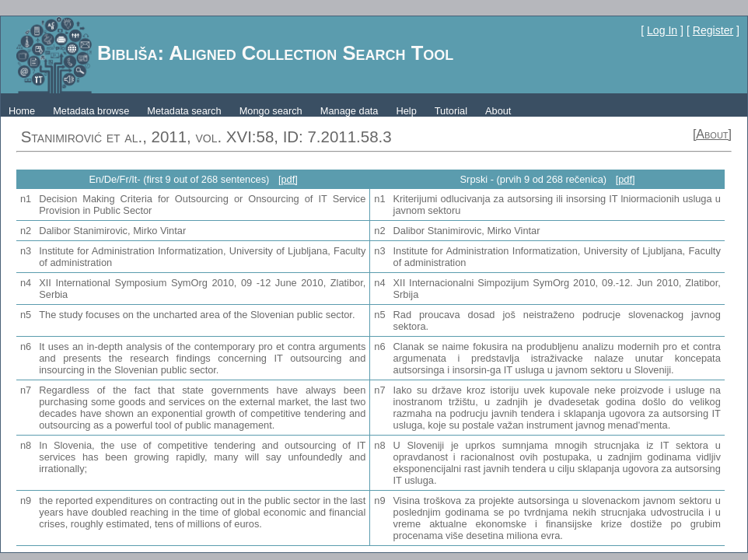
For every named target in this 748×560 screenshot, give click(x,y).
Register (713, 30)
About (498, 111)
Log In (662, 30)
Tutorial (451, 111)
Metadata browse (91, 111)
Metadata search (184, 111)
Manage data (350, 111)
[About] (712, 134)
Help (406, 111)
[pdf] (288, 179)
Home (22, 111)
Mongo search (271, 111)
